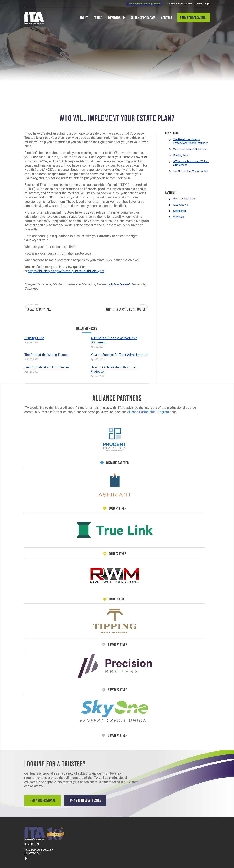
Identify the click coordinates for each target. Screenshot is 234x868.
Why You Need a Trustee (91, 799)
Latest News (181, 205)
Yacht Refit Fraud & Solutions (190, 149)
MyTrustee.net (119, 284)
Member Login (202, 4)
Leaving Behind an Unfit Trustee (47, 365)
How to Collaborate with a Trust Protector (114, 368)
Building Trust (34, 336)
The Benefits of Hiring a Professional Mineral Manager (190, 141)
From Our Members (184, 199)
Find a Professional (44, 799)
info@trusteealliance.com (39, 847)
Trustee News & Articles (180, 4)
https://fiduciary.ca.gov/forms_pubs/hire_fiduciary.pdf (66, 271)
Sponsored (179, 211)
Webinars (179, 217)
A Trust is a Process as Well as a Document (114, 338)
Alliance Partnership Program (148, 410)
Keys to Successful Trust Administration (119, 353)
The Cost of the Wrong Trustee (46, 353)
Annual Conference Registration (144, 4)
